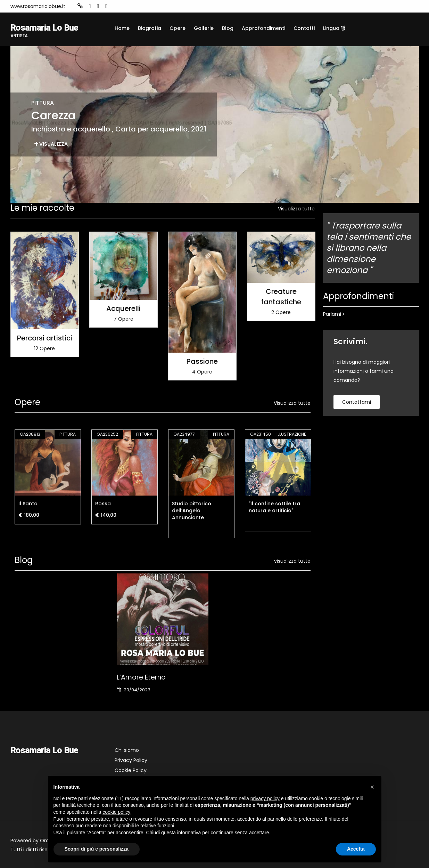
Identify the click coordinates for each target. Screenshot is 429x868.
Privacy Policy (131, 760)
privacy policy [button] (265, 798)
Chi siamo (127, 750)
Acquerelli (123, 308)
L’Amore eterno (141, 677)
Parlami (334, 314)
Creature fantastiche (281, 297)
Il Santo (28, 504)
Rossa (103, 504)
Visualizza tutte (296, 209)
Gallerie (204, 28)
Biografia (150, 28)
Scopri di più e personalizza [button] (97, 849)
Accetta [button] (356, 849)
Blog (228, 28)
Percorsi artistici (45, 338)
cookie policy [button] (116, 812)
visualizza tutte (292, 561)
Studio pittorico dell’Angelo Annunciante (192, 511)
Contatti (304, 28)
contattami (357, 402)
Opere (178, 28)
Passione (202, 361)
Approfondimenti (263, 28)
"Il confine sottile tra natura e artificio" (274, 507)
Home (122, 28)
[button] (372, 787)
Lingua (334, 28)
